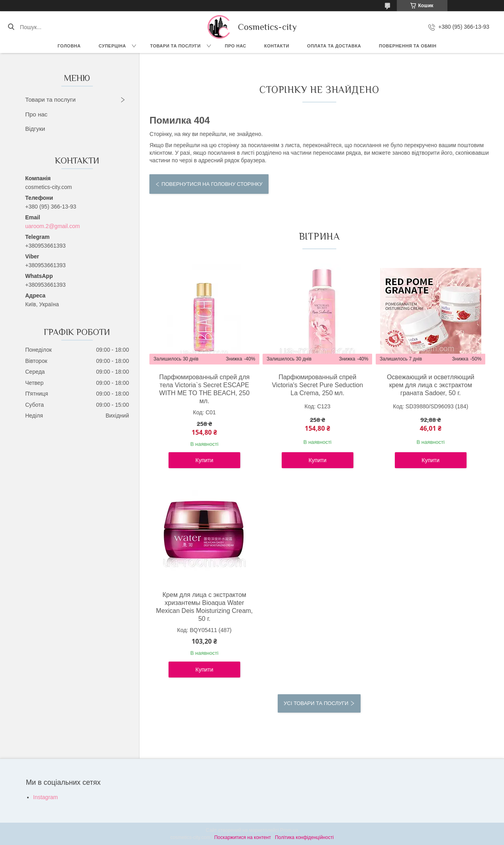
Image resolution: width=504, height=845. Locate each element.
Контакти (277, 46)
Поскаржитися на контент (243, 837)
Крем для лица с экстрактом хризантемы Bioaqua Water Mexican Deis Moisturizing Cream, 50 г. (205, 607)
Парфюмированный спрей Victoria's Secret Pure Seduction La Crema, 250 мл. (317, 385)
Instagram (45, 797)
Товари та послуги (176, 46)
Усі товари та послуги (316, 703)
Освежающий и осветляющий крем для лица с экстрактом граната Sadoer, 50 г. (431, 385)
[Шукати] (11, 27)
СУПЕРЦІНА (113, 46)
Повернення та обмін (408, 46)
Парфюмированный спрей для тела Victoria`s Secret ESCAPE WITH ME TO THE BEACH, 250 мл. (204, 389)
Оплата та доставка (334, 46)
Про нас (235, 46)
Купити (205, 460)
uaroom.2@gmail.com (52, 226)
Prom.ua (289, 830)
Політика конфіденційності (304, 837)
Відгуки (35, 129)
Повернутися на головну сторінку (212, 184)
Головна (69, 46)
